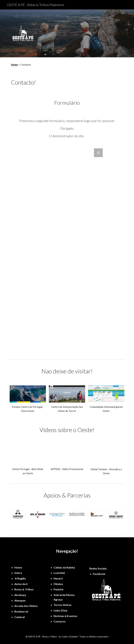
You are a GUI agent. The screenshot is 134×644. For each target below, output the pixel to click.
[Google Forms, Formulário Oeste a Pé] (67, 251)
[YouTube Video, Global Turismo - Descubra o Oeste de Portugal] (106, 455)
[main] (62, 65)
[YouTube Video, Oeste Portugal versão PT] (28, 454)
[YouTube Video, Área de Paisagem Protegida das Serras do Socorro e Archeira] (67, 454)
